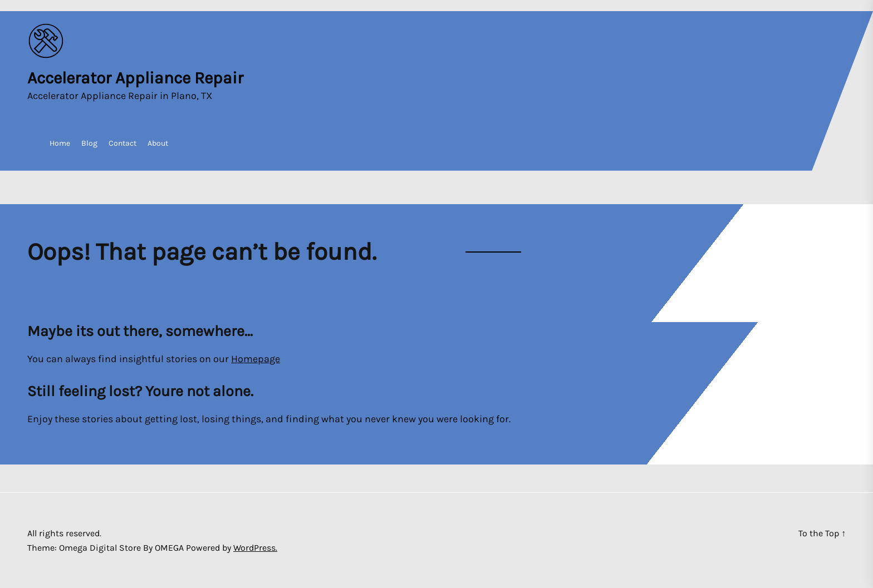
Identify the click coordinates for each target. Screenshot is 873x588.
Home (60, 144)
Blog (89, 144)
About (158, 144)
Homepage (256, 359)
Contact (122, 144)
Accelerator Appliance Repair (135, 78)
